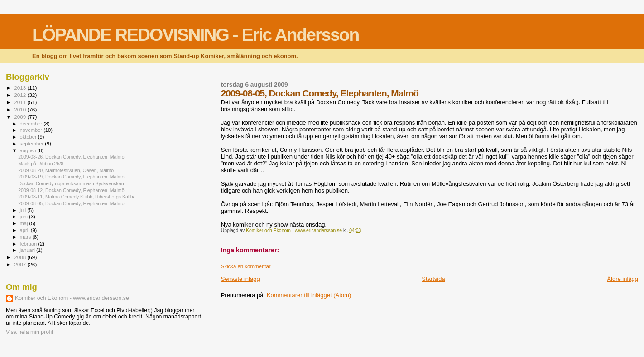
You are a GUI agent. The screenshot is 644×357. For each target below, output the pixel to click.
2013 (21, 88)
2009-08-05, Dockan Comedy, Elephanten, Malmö (71, 203)
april (25, 230)
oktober (29, 137)
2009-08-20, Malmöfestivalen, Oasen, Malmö (66, 170)
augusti (29, 150)
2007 (21, 264)
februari (29, 244)
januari (28, 250)
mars (26, 237)
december (32, 124)
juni (24, 217)
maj (25, 223)
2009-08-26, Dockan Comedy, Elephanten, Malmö (71, 157)
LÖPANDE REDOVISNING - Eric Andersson (195, 35)
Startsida (433, 279)
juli (24, 210)
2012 (21, 95)
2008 (21, 257)
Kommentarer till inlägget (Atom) (309, 295)
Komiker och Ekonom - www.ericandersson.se (72, 298)
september (33, 144)
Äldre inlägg (622, 279)
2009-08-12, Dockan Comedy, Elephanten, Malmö (71, 190)
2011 (21, 102)
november (32, 130)
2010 (21, 109)
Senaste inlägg (240, 279)
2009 (21, 117)
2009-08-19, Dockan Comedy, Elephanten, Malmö (71, 177)
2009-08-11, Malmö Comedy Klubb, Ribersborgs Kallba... (79, 197)
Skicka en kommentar (246, 266)
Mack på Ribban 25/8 (41, 164)
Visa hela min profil (29, 332)
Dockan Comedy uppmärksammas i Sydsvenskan (71, 183)
